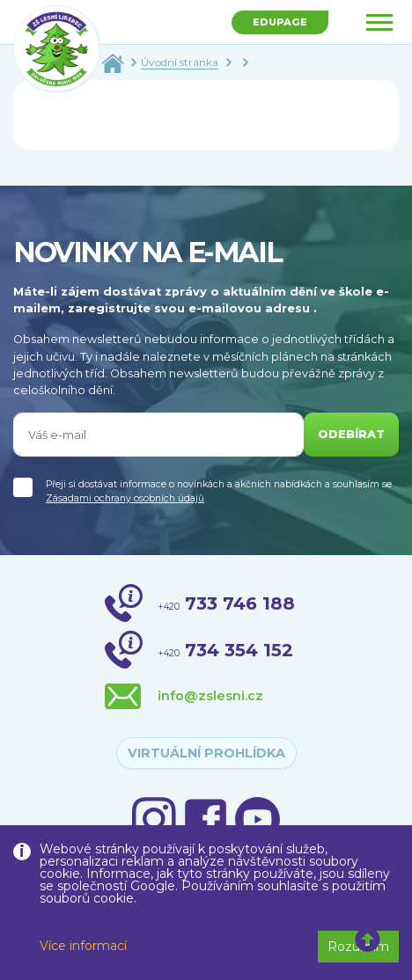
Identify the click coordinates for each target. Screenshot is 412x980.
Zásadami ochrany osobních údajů (125, 498)
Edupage (280, 22)
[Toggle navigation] (379, 22)
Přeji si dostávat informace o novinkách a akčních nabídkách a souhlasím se (219, 491)
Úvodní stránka (180, 62)
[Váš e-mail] (158, 435)
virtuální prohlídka (206, 753)
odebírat (351, 434)
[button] (368, 941)
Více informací (83, 946)
